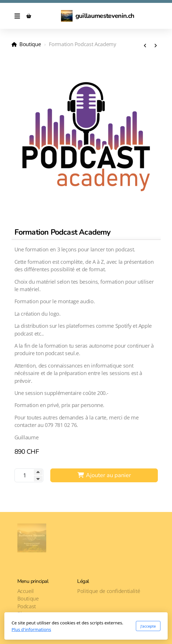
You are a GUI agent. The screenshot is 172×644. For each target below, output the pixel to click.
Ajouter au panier (104, 475)
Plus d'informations (31, 629)
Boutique (30, 44)
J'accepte (148, 626)
